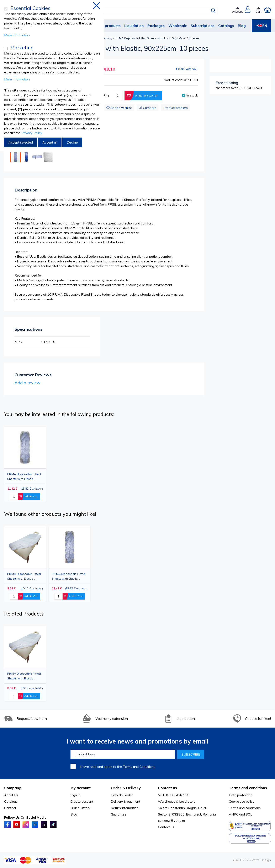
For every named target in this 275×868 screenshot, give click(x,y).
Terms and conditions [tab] (248, 788)
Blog (242, 26)
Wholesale (178, 26)
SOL (249, 814)
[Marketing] (6, 49)
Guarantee (119, 814)
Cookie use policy (242, 801)
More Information (17, 35)
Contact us (166, 827)
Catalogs (226, 26)
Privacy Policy (32, 133)
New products (108, 26)
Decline (72, 142)
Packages (156, 26)
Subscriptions (203, 26)
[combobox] (141, 11)
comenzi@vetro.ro (171, 820)
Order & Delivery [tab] (126, 788)
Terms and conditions (245, 808)
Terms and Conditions (139, 767)
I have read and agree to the (118, 767)
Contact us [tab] (167, 788)
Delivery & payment (126, 801)
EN (261, 26)
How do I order (122, 795)
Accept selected (21, 142)
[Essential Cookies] (6, 9)
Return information (125, 808)
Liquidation (134, 26)
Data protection (241, 795)
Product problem (176, 108)
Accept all (50, 142)
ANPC (234, 814)
